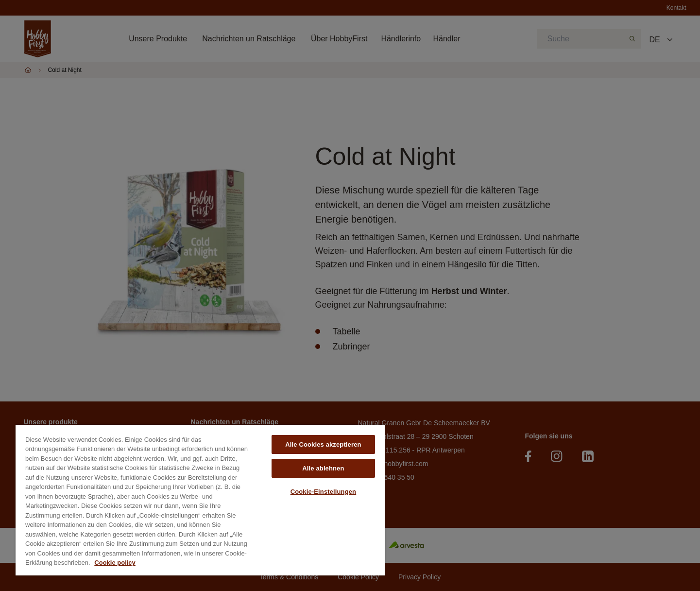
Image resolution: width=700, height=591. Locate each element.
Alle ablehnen (323, 468)
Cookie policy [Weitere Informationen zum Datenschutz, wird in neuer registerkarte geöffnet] (115, 563)
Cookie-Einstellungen (324, 492)
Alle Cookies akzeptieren (323, 444)
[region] (200, 500)
